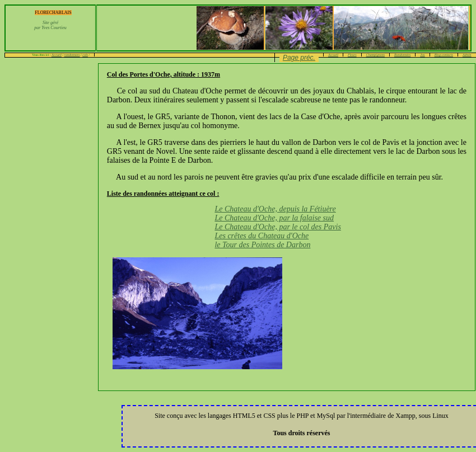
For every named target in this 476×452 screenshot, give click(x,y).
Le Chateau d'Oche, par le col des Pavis (277, 227)
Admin (467, 55)
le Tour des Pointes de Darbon (262, 245)
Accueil (57, 55)
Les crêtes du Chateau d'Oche (262, 236)
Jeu (422, 55)
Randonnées (402, 55)
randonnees (72, 55)
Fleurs (352, 55)
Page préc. (299, 58)
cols (85, 55)
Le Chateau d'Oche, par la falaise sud (274, 218)
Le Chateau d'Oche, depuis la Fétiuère (275, 209)
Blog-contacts (444, 55)
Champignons (375, 55)
